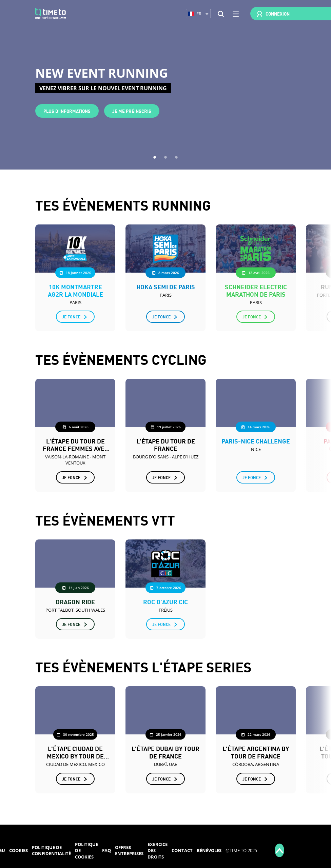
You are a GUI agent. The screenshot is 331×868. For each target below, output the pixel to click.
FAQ (106, 850)
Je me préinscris (132, 111)
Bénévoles (209, 850)
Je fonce (71, 317)
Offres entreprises (129, 851)
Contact (182, 850)
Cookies (18, 850)
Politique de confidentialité (51, 851)
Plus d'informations (67, 111)
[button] (198, 14)
